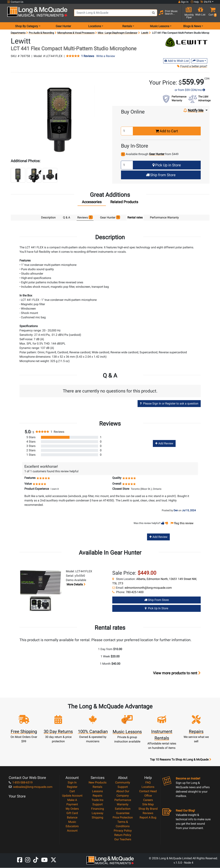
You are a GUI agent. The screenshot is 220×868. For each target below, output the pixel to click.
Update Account (72, 796)
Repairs (97, 796)
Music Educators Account (72, 826)
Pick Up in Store (167, 165)
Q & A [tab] (67, 217)
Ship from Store (161, 175)
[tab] (92, 203)
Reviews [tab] (85, 217)
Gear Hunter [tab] (110, 217)
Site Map (148, 805)
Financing (98, 809)
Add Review (164, 444)
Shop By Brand (148, 809)
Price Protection (123, 818)
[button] (212, 13)
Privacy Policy (123, 831)
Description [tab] (48, 217)
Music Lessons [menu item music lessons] (160, 26)
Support (98, 805)
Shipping (97, 818)
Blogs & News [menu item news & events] (192, 26)
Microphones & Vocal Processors (76, 33)
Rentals (97, 787)
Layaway (98, 813)
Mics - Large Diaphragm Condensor (118, 33)
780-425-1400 (135, 592)
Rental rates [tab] (135, 217)
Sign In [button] (183, 2)
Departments (18, 33)
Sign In (72, 783)
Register (72, 787)
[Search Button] (154, 13)
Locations (148, 787)
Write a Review (106, 56)
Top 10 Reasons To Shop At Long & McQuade (181, 760)
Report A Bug (148, 818)
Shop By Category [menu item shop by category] (27, 26)
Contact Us (15, 2)
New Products (98, 783)
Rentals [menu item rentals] (127, 26)
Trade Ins (97, 800)
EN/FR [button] (206, 2)
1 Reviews (88, 56)
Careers (148, 800)
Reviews (148, 813)
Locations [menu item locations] (95, 26)
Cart (72, 791)
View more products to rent (177, 673)
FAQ (148, 783)
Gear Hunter (63, 26)
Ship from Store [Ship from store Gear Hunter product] (156, 600)
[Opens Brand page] (186, 42)
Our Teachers (123, 839)
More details (76, 585)
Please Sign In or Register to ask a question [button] (169, 404)
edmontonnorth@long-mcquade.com (148, 588)
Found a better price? (192, 66)
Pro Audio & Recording (41, 33)
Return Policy (123, 835)
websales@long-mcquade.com (31, 787)
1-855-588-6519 (21, 783)
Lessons (97, 791)
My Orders (72, 809)
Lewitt (145, 33)
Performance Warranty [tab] (164, 217)
